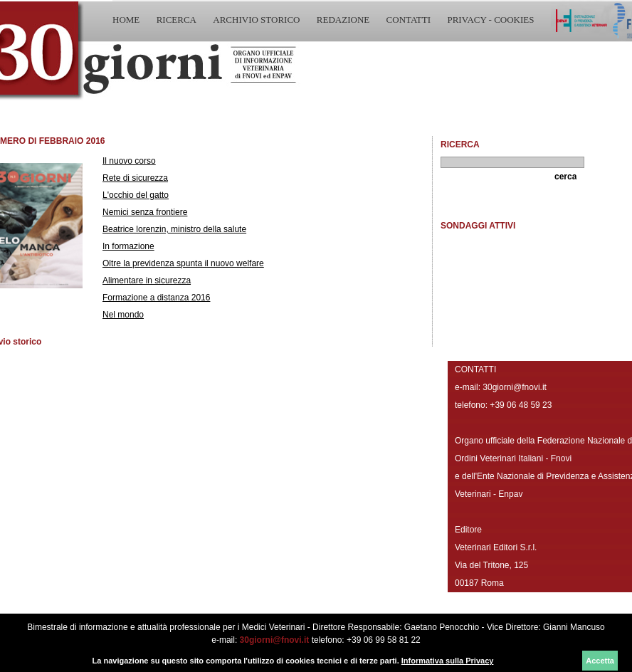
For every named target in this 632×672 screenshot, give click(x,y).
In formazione (128, 246)
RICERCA (177, 20)
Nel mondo (123, 315)
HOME (126, 20)
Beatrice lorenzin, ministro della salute (174, 229)
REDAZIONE (343, 20)
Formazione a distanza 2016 (156, 298)
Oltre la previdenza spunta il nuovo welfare (183, 263)
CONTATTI (409, 20)
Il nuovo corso (129, 161)
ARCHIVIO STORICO (256, 20)
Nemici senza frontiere (145, 212)
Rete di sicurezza (135, 178)
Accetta (600, 661)
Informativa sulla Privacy (448, 661)
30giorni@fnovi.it (275, 640)
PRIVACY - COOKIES (490, 20)
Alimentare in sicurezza (147, 280)
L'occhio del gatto (136, 195)
